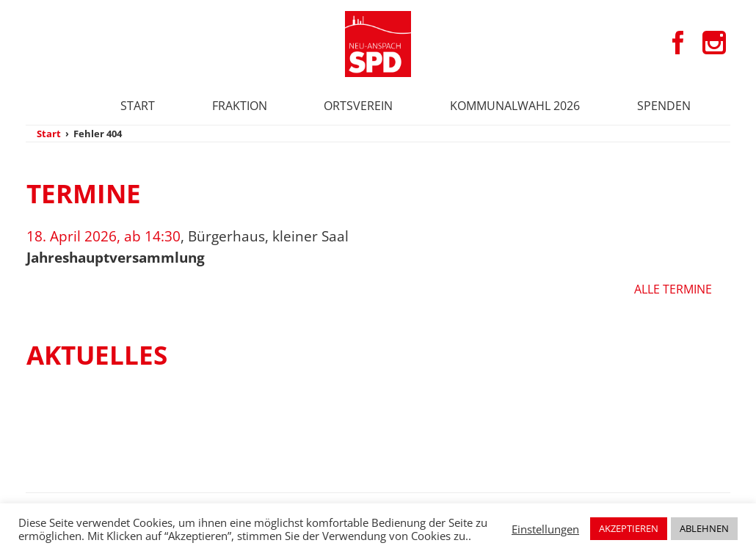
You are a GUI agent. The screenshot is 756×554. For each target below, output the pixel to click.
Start (138, 106)
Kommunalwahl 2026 (515, 106)
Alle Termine (673, 289)
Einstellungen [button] (545, 529)
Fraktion (240, 106)
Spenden (664, 106)
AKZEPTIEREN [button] (629, 528)
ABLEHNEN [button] (704, 528)
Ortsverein (358, 106)
